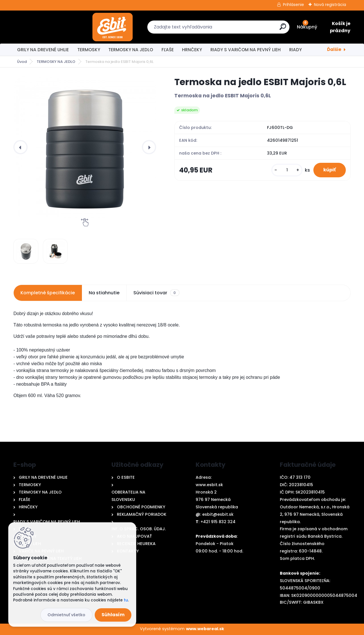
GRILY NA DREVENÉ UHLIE (43, 50)
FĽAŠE (168, 50)
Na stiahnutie (104, 293)
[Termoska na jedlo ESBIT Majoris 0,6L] (85, 147)
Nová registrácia (330, 5)
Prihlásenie (293, 5)
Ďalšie (334, 49)
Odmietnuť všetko (66, 615)
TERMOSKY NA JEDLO (131, 50)
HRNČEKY (192, 50)
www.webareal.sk (205, 629)
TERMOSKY (89, 50)
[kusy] (283, 171)
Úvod (22, 62)
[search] (244, 29)
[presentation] (20, 147)
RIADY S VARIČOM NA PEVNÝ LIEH (246, 50)
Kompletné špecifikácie (48, 293)
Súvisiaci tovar (156, 293)
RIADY (295, 50)
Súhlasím (113, 615)
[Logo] (44, 27)
